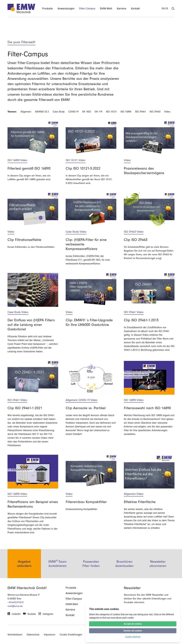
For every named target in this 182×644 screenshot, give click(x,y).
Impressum (49, 635)
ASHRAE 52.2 (42, 112)
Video (167, 112)
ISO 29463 (155, 112)
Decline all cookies (133, 631)
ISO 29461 (140, 112)
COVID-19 (73, 112)
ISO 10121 (111, 112)
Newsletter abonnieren (158, 572)
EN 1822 (87, 112)
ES (167, 8)
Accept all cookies (133, 624)
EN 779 (99, 112)
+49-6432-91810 (15, 602)
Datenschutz (33, 635)
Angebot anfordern (24, 572)
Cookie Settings (133, 637)
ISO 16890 (126, 112)
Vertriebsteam (15, 635)
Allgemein (26, 112)
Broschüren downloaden (124, 572)
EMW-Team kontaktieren (58, 572)
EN (163, 8)
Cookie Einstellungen (71, 635)
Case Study (59, 112)
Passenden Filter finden (91, 572)
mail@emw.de (15, 606)
